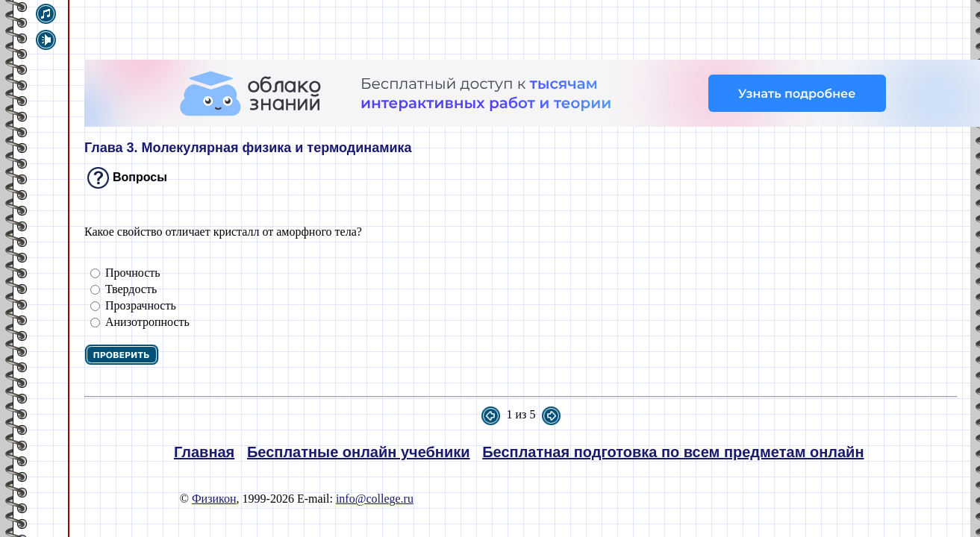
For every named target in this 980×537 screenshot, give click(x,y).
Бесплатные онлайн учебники (359, 452)
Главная (204, 452)
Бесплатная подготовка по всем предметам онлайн (673, 452)
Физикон (214, 499)
